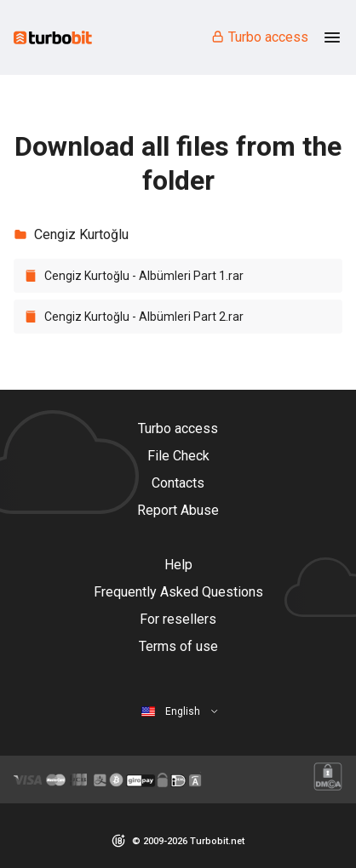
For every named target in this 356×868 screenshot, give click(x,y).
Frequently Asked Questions (178, 592)
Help (178, 565)
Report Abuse (178, 510)
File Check (178, 456)
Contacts (178, 483)
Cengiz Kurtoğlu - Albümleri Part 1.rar (144, 276)
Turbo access (259, 37)
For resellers (178, 619)
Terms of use (178, 646)
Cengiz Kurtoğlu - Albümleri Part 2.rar (144, 317)
